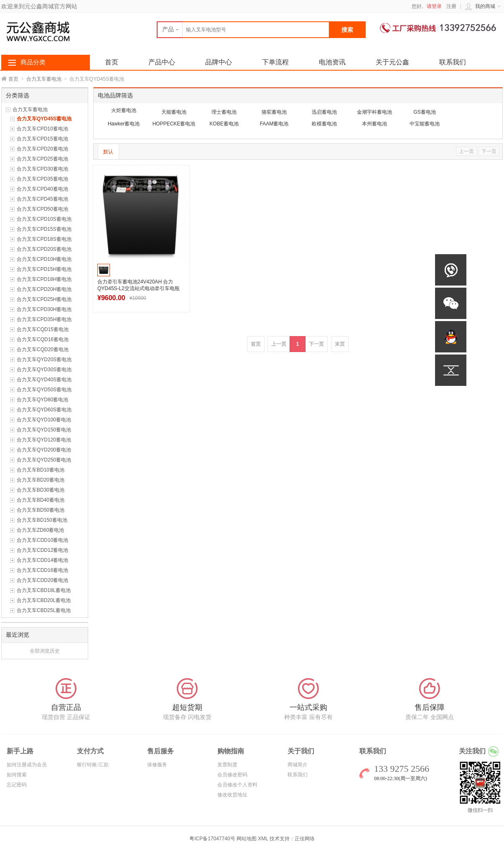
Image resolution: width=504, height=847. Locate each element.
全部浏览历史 (45, 651)
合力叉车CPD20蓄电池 (42, 149)
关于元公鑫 (392, 62)
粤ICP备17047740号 (213, 839)
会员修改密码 (232, 775)
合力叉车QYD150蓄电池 (44, 430)
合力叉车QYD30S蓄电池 (44, 370)
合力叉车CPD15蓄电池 (42, 139)
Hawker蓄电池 (124, 124)
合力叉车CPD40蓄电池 (42, 189)
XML (263, 839)
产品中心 (162, 62)
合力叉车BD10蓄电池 (41, 470)
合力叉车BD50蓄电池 (41, 510)
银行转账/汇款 (93, 765)
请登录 (434, 6)
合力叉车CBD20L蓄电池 (44, 600)
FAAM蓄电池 (274, 124)
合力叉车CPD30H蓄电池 (44, 309)
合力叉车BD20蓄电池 (41, 480)
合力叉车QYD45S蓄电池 (44, 119)
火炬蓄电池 (124, 110)
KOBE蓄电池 (224, 124)
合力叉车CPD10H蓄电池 (44, 259)
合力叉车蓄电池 (44, 79)
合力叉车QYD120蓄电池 (44, 440)
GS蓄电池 (424, 112)
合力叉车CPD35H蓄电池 (44, 319)
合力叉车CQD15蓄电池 (43, 329)
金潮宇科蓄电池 (374, 112)
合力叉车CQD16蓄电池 (43, 339)
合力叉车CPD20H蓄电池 (44, 289)
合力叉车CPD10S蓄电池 (44, 219)
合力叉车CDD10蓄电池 (42, 540)
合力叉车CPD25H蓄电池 (44, 299)
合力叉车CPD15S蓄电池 (44, 229)
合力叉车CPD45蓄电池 (42, 199)
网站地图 (247, 839)
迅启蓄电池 (324, 112)
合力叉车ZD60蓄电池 (40, 530)
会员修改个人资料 (237, 785)
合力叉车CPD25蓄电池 (42, 159)
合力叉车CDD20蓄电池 (42, 580)
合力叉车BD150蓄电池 (42, 520)
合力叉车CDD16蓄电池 (42, 570)
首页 (13, 79)
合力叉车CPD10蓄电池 (42, 129)
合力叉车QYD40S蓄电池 (44, 380)
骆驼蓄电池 (274, 112)
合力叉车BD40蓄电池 (41, 500)
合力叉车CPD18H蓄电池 (44, 279)
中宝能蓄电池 (425, 124)
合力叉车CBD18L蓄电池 (44, 590)
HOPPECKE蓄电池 (174, 124)
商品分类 (33, 62)
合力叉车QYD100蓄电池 (44, 420)
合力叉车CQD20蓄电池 (43, 350)
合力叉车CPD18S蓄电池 (44, 239)
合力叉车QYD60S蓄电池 (44, 410)
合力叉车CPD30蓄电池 (42, 169)
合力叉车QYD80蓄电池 (42, 400)
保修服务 (157, 765)
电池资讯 (332, 62)
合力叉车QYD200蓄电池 (44, 450)
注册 (451, 6)
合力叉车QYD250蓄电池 (44, 460)
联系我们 (453, 62)
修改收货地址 (232, 795)
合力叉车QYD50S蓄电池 (44, 390)
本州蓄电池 (374, 124)
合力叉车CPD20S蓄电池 (44, 249)
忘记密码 (17, 785)
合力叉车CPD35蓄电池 (42, 179)
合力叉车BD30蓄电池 (41, 490)
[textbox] (243, 30)
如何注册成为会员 (27, 765)
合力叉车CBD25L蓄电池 (44, 610)
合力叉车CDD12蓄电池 (42, 550)
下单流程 (275, 62)
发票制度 (227, 765)
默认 (108, 152)
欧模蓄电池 (324, 124)
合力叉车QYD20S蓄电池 (44, 360)
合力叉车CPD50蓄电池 (42, 209)
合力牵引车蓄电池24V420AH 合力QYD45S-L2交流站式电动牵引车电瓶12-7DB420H (139, 288)
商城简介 (298, 765)
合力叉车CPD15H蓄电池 (44, 269)
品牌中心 (219, 62)
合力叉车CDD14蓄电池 (42, 560)
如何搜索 (17, 775)
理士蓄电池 (224, 112)
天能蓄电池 (174, 112)
